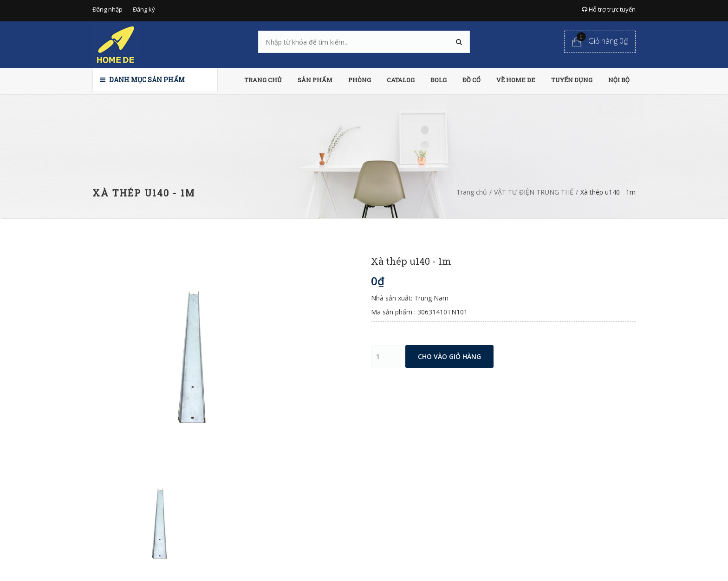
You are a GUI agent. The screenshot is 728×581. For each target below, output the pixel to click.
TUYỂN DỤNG (572, 80)
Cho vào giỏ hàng (449, 356)
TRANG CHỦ (263, 80)
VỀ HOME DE (516, 80)
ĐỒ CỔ (471, 80)
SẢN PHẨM (315, 80)
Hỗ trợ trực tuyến (609, 9)
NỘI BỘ (619, 80)
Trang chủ (472, 192)
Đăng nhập (107, 9)
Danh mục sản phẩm (142, 80)
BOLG (439, 80)
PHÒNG (360, 80)
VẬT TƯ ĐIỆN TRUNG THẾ (534, 192)
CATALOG (401, 80)
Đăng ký (144, 9)
